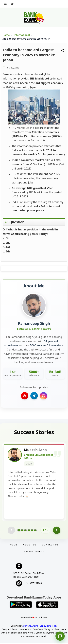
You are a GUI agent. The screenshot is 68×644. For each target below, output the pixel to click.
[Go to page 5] (32, 531)
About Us (30, 545)
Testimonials (34, 552)
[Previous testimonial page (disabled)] (11, 531)
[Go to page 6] (35, 531)
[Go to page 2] (22, 531)
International (22, 35)
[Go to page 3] (25, 531)
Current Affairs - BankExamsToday (40, 626)
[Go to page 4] (29, 531)
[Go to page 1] (19, 531)
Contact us (50, 545)
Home (6, 35)
